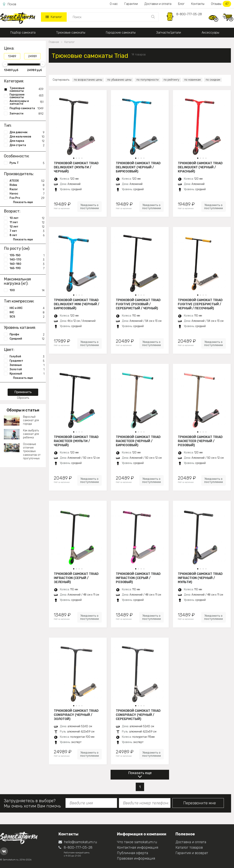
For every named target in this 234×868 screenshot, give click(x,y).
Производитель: (19, 174)
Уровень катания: (20, 327)
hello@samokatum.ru (78, 842)
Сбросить (23, 398)
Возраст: (12, 211)
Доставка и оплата (191, 842)
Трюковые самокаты (71, 33)
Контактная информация (138, 847)
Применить (23, 392)
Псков (10, 4)
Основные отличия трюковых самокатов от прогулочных (32, 451)
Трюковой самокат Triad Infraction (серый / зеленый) (76, 578)
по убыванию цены (119, 80)
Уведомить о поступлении (90, 207)
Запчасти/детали (169, 33)
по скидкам (213, 80)
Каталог (54, 17)
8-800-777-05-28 (189, 14)
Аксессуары (210, 33)
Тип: (8, 125)
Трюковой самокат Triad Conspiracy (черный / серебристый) (138, 715)
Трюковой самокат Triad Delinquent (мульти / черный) (76, 167)
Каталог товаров (189, 847)
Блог (181, 4)
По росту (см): (17, 248)
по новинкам (192, 80)
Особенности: (17, 156)
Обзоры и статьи (23, 410)
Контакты (198, 4)
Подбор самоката (23, 33)
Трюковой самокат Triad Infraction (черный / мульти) (200, 578)
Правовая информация (136, 858)
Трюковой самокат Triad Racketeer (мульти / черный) (76, 441)
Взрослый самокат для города (31, 420)
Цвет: (9, 350)
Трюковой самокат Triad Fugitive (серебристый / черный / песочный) (200, 304)
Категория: (14, 81)
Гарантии (131, 4)
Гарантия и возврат (192, 853)
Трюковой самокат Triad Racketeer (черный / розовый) (200, 441)
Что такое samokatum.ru (137, 842)
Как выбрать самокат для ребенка (31, 434)
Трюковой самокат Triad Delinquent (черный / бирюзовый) (138, 167)
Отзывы (221, 4)
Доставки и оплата (158, 4)
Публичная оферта (133, 853)
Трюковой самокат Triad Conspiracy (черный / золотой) (76, 715)
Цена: (9, 48)
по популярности (148, 80)
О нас (114, 4)
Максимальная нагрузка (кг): (17, 281)
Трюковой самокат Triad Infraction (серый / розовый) (138, 578)
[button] (74, 158)
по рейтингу (171, 80)
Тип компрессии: (19, 301)
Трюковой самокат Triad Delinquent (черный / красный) (200, 167)
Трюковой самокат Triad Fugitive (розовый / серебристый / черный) (138, 304)
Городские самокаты (121, 33)
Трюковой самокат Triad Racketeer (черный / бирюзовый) (138, 441)
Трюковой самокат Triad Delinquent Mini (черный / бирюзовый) (77, 304)
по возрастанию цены (88, 80)
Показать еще (140, 773)
